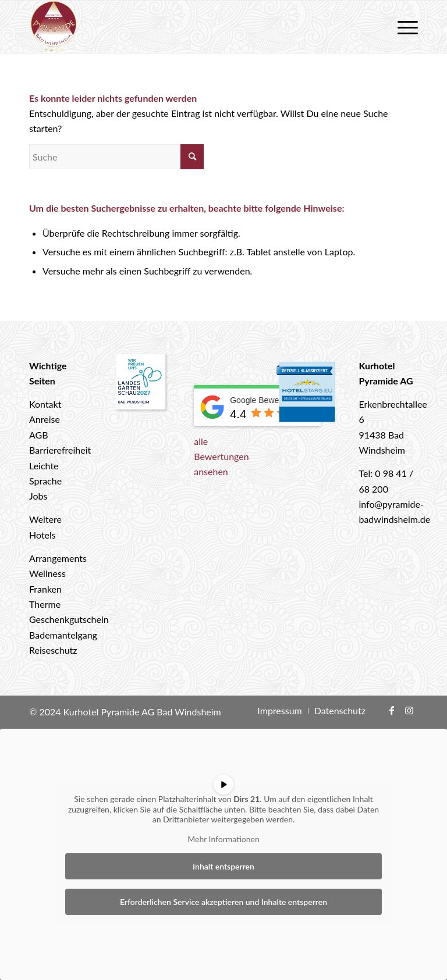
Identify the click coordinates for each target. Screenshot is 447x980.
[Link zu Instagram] (409, 710)
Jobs (38, 496)
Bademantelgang (63, 635)
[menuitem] (402, 27)
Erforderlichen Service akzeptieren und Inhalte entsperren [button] (223, 902)
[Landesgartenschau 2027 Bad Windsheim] (141, 384)
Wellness (47, 573)
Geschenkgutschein (69, 619)
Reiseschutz (53, 650)
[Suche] (116, 157)
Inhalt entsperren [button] (223, 866)
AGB (39, 435)
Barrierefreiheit (60, 450)
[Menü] (402, 27)
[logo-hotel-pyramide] (54, 27)
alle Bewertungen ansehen (221, 457)
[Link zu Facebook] (392, 710)
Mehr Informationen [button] (223, 838)
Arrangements (58, 558)
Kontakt (45, 404)
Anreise (45, 419)
